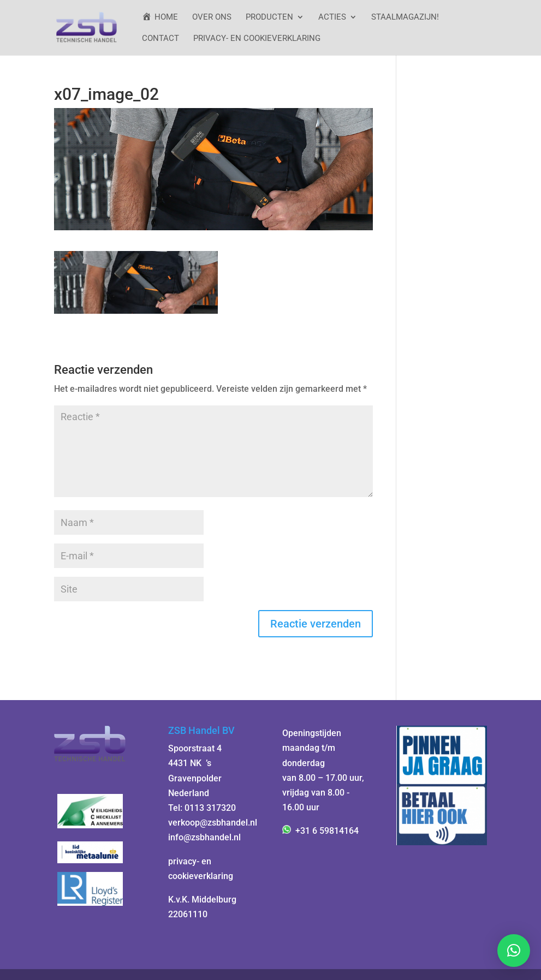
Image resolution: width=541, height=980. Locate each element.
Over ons (212, 17)
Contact (160, 39)
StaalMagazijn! (405, 17)
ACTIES (332, 17)
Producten (269, 17)
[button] (514, 951)
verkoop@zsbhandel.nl (213, 823)
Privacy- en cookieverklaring (257, 39)
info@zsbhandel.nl (204, 837)
